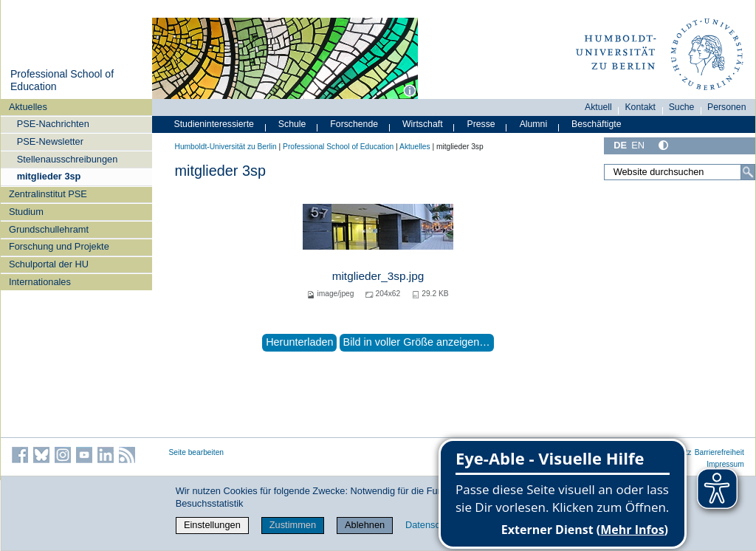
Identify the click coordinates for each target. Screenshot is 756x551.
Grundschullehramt (49, 229)
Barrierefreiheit (719, 452)
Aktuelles (28, 107)
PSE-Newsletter (50, 141)
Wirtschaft (423, 124)
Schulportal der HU (49, 264)
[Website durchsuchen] (679, 172)
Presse (481, 124)
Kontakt (640, 107)
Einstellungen (212, 525)
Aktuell (598, 107)
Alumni (534, 124)
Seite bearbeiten (197, 452)
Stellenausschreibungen (68, 159)
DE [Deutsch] (620, 145)
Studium (26, 212)
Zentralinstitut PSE (48, 194)
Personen (727, 107)
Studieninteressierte (214, 124)
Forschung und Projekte (59, 246)
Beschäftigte (597, 124)
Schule (292, 124)
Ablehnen (365, 525)
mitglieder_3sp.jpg (378, 276)
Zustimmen (293, 525)
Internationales (40, 282)
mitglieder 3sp (49, 176)
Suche (682, 107)
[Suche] (748, 172)
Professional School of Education (338, 147)
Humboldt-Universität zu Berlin (226, 147)
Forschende (354, 124)
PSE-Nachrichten (53, 124)
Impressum (725, 464)
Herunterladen (299, 342)
